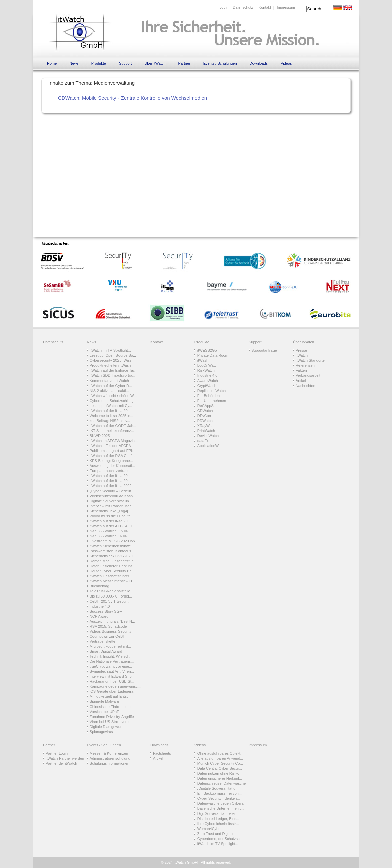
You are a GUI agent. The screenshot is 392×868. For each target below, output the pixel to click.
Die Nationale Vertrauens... (112, 661)
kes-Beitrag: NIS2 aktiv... (110, 421)
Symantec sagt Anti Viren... (112, 671)
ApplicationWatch (211, 446)
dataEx (203, 441)
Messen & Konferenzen (109, 753)
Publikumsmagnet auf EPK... (113, 451)
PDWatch (205, 421)
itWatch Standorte (310, 360)
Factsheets (162, 753)
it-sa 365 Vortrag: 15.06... (110, 531)
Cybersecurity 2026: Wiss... (112, 360)
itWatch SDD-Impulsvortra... (112, 375)
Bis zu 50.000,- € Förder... (111, 596)
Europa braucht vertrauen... (112, 471)
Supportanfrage (264, 350)
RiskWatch (206, 370)
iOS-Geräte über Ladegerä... (113, 691)
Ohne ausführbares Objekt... (220, 753)
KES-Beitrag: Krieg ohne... (111, 461)
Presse (301, 350)
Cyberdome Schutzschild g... (113, 401)
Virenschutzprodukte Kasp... (113, 496)
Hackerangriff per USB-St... (112, 681)
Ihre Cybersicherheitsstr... (218, 824)
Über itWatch (155, 63)
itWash (203, 360)
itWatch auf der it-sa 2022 (111, 486)
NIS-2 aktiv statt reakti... (109, 391)
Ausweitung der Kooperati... (112, 466)
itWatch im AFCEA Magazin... (114, 441)
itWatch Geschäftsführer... (111, 576)
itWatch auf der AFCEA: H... (112, 526)
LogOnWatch (208, 365)
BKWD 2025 (100, 436)
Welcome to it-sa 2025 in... (111, 416)
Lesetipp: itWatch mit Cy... (111, 406)
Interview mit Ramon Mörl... (112, 506)
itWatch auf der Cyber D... (111, 386)
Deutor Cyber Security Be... (112, 571)
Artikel (301, 381)
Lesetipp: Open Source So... (113, 355)
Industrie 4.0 (100, 606)
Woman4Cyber (209, 829)
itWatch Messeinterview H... (112, 581)
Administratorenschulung (110, 758)
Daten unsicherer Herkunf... (112, 566)
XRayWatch (207, 426)
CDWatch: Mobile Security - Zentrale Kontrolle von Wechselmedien (132, 98)
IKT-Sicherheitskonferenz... (112, 431)
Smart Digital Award (106, 651)
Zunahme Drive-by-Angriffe (112, 717)
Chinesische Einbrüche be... (113, 707)
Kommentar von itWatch (109, 381)
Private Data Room (213, 355)
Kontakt (265, 7)
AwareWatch (208, 381)
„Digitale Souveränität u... (218, 788)
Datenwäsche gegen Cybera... (222, 803)
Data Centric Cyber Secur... (220, 768)
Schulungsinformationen (109, 763)
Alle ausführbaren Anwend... (220, 758)
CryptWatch (207, 386)
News (74, 63)
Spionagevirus (101, 732)
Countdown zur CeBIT (108, 636)
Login (224, 7)
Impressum (286, 7)
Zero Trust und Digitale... (217, 834)
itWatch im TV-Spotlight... (110, 350)
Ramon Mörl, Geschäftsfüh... (113, 561)
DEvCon (204, 416)
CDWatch (205, 411)
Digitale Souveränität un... (111, 501)
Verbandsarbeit (308, 375)
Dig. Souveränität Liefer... (218, 813)
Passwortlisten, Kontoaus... (112, 551)
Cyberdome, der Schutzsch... (221, 839)
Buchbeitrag (100, 586)
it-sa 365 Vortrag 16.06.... (110, 536)
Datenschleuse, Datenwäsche (222, 783)
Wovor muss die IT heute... (112, 516)
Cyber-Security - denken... (219, 798)
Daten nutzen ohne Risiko (218, 773)
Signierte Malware (104, 701)
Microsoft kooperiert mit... (110, 646)
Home (52, 63)
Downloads (259, 63)
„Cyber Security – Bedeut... (112, 491)
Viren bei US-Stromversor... (112, 722)
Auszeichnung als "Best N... (112, 621)
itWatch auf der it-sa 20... (110, 411)
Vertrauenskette (103, 641)
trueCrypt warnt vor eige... (111, 666)
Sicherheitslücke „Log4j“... (111, 511)
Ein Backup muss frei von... (219, 793)
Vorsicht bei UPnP (105, 712)
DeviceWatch (208, 436)
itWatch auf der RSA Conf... (112, 456)
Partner (184, 63)
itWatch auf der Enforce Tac (112, 370)
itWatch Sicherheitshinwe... (112, 546)
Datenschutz (243, 7)
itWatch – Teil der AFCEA (110, 446)
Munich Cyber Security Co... (220, 763)
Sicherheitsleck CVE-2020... (113, 556)
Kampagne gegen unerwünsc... (115, 686)
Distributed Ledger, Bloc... (218, 819)
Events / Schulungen (220, 63)
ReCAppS (205, 406)
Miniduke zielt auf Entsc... (111, 696)
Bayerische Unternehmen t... (220, 808)
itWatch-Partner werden (65, 758)
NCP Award (99, 616)
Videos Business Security (110, 631)
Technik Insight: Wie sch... (111, 656)
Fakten (301, 370)
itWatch (302, 355)
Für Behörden (208, 396)
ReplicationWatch (211, 391)
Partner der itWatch (61, 763)
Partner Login (57, 753)
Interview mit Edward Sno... (112, 676)
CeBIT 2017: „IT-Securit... (111, 601)
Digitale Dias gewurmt (108, 727)
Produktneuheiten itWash (110, 365)
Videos (286, 63)
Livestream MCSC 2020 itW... (114, 541)
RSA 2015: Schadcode (108, 626)
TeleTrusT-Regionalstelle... (111, 591)
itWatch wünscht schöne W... (113, 396)
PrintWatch (206, 431)
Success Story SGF (106, 611)
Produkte (99, 63)
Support (125, 63)
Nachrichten (305, 386)
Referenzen (305, 365)
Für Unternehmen (212, 401)
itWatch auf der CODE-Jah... (113, 426)
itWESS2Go (207, 350)
